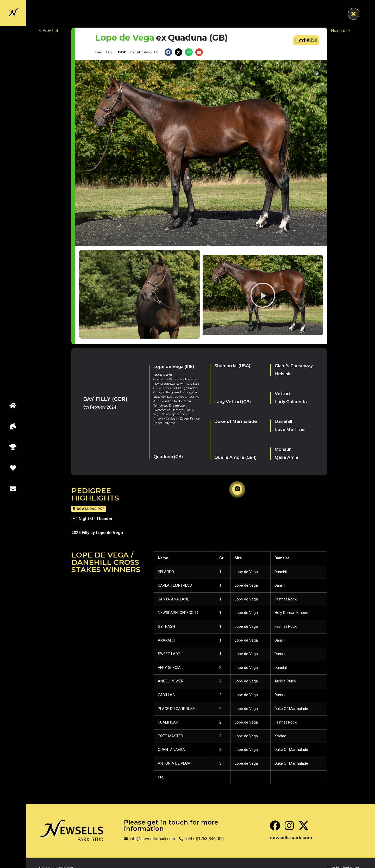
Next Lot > (340, 31)
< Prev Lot (49, 31)
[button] (168, 52)
